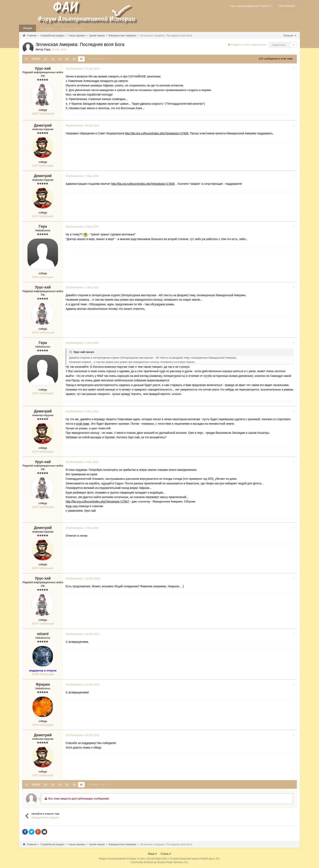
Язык (152, 854)
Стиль (166, 854)
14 (60, 59)
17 (81, 59)
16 (74, 59)
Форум (27, 28)
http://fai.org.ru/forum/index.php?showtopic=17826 (157, 133)
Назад (36, 59)
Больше (290, 35)
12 (45, 59)
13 (52, 59)
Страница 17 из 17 (99, 59)
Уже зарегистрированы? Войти (251, 6)
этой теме (83, 424)
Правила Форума (72, 28)
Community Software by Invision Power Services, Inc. (159, 862)
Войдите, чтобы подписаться (249, 45)
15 (67, 59)
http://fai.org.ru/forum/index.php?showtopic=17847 (98, 501)
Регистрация (287, 6)
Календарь (47, 28)
